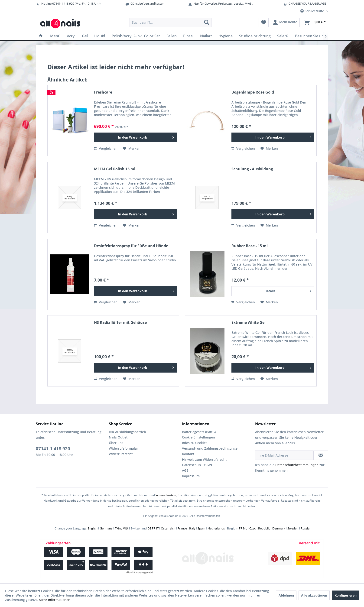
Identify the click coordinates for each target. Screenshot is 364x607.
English (93, 528)
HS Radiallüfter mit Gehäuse (120, 323)
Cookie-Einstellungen (198, 437)
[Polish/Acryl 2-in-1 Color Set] (136, 36)
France (182, 528)
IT (157, 528)
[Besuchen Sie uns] (310, 36)
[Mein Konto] (285, 22)
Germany (106, 528)
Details (288, 290)
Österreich (168, 528)
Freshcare (103, 92)
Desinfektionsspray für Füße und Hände (131, 246)
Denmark (279, 528)
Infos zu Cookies (195, 443)
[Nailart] (206, 36)
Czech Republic (260, 528)
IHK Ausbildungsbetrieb (127, 432)
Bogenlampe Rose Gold (253, 92)
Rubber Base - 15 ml (250, 246)
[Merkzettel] (264, 22)
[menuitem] (171, 22)
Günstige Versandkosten (145, 4)
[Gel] (85, 36)
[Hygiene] (226, 36)
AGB (185, 470)
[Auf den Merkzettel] (132, 149)
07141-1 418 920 (53, 449)
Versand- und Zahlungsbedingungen (211, 448)
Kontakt (188, 454)
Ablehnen (286, 595)
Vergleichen (106, 148)
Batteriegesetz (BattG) (199, 432)
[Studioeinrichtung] (255, 36)
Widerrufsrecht (121, 454)
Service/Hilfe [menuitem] (313, 11)
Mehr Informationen (55, 600)
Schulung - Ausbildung (252, 169)
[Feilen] (172, 36)
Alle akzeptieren (314, 595)
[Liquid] (100, 36)
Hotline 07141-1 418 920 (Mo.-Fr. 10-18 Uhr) (68, 4)
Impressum (191, 476)
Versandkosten (166, 495)
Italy (192, 528)
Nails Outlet (118, 437)
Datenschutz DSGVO (198, 465)
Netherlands (216, 528)
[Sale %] (283, 36)
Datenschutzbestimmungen (297, 465)
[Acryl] (71, 36)
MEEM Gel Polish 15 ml (115, 169)
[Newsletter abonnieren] (321, 455)
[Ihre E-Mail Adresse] (284, 455)
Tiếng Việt (122, 528)
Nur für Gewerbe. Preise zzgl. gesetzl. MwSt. (221, 4)
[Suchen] (207, 22)
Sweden (293, 528)
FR (154, 528)
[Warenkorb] (315, 22)
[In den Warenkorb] (135, 137)
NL (245, 528)
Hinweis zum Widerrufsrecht (204, 459)
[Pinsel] (188, 36)
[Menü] (55, 36)
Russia (305, 528)
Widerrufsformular (123, 448)
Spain (201, 528)
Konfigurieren (346, 595)
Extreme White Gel (249, 323)
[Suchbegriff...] (171, 22)
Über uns (116, 443)
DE (149, 528)
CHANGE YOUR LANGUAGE (307, 3)
